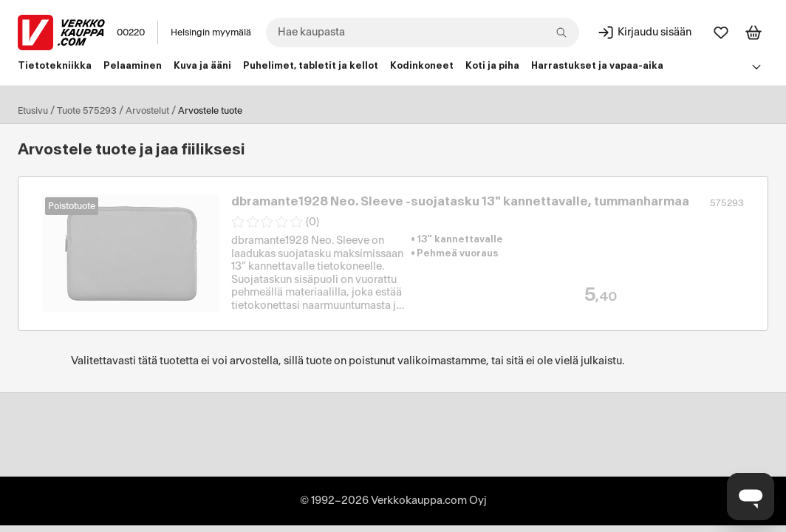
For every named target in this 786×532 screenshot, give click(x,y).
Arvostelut (147, 111)
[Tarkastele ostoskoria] (753, 33)
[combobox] (423, 33)
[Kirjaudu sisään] (644, 33)
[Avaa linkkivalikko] (756, 66)
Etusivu (33, 111)
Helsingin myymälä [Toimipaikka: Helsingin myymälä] (211, 33)
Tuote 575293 (87, 111)
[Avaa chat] (751, 497)
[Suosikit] (721, 33)
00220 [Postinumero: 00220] (131, 33)
